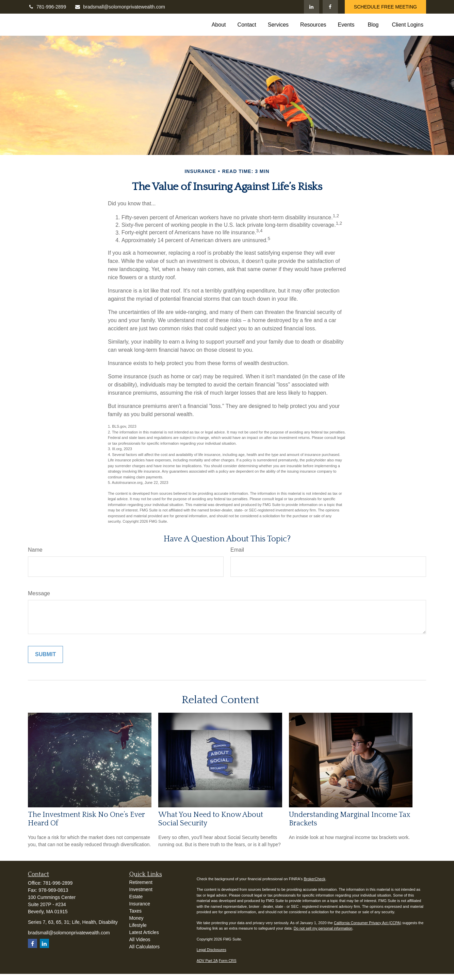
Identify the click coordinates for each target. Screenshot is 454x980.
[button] (219, 25)
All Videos (140, 939)
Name (35, 550)
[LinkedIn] (312, 7)
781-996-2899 (47, 7)
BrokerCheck (314, 879)
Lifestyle (138, 925)
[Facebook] (330, 7)
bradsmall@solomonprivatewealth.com (120, 7)
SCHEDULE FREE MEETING (385, 7)
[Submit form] (45, 654)
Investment (141, 889)
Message (39, 593)
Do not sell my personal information (323, 928)
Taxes (136, 911)
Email (237, 550)
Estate (136, 897)
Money (136, 918)
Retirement (141, 882)
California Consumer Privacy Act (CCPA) (368, 923)
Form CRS (228, 961)
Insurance (140, 904)
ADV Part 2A (207, 961)
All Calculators (144, 947)
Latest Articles (144, 932)
